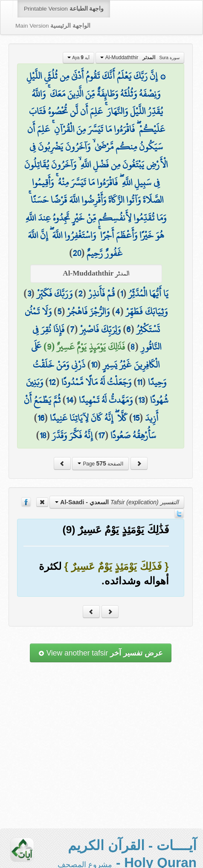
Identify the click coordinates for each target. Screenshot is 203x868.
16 (41, 418)
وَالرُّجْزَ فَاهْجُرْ (88, 311)
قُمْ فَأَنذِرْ (101, 293)
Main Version (53, 26)
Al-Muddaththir (140, 57)
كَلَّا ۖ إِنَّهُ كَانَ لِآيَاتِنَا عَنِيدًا (88, 418)
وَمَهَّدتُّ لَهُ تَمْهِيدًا (106, 400)
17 (101, 435)
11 (139, 382)
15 (136, 418)
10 (94, 365)
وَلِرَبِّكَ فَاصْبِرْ (100, 329)
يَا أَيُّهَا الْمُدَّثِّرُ (148, 293)
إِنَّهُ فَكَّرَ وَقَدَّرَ (72, 435)
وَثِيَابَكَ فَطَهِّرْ (147, 311)
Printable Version (64, 9)
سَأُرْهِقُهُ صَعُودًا (133, 435)
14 (70, 400)
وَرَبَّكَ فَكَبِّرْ (55, 293)
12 (52, 382)
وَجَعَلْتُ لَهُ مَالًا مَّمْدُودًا (96, 382)
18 (43, 435)
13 (141, 400)
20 (77, 253)
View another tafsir (101, 653)
